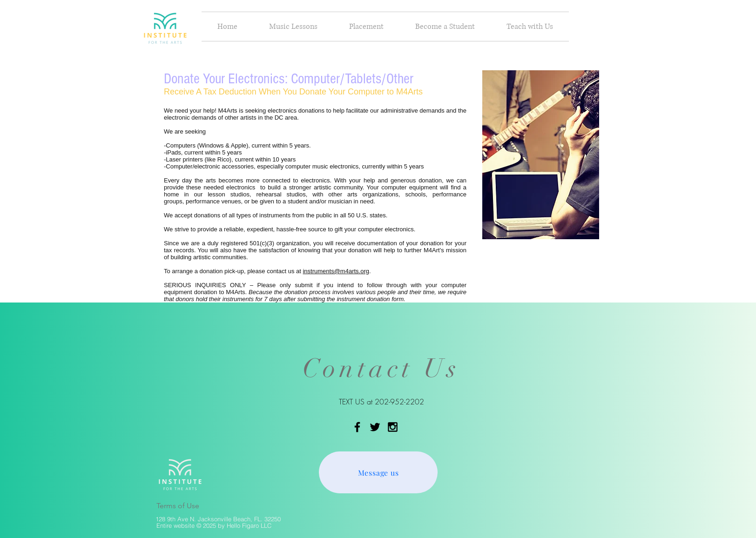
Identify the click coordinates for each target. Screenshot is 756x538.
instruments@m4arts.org (336, 271)
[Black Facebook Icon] (357, 427)
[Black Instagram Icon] (393, 427)
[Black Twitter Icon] (375, 427)
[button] (293, 27)
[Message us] (378, 472)
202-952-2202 (399, 402)
